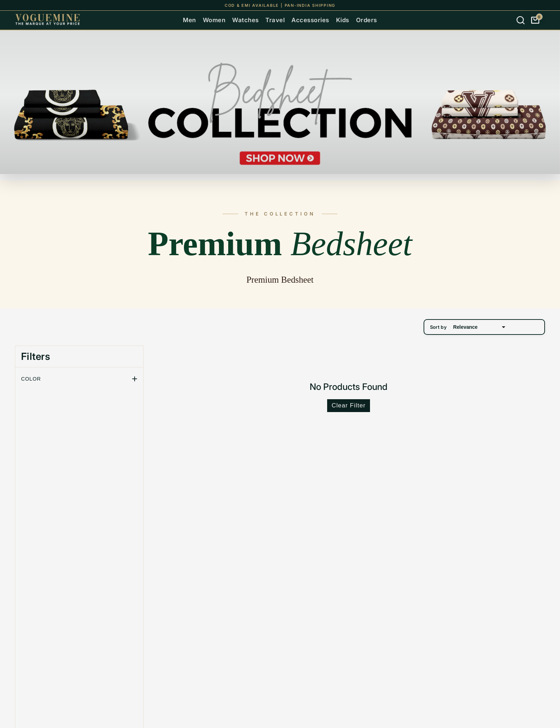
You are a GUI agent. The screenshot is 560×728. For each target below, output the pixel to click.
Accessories (310, 20)
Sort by (468, 327)
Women (214, 20)
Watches (246, 20)
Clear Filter (348, 405)
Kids (343, 20)
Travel (275, 20)
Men (189, 20)
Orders (367, 20)
